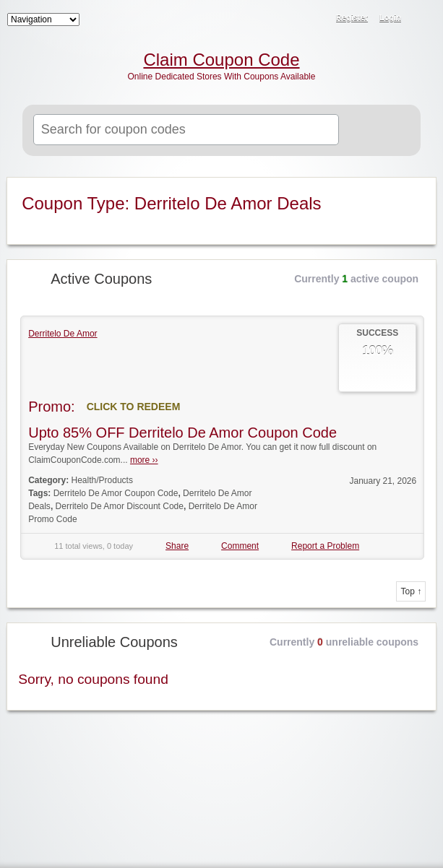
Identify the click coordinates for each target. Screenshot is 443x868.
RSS (423, 19)
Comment (240, 546)
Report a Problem (325, 546)
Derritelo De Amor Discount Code (120, 506)
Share (177, 546)
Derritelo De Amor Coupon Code (116, 493)
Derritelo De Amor (63, 334)
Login (390, 17)
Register (352, 17)
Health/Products (102, 480)
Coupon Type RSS (416, 189)
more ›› (144, 460)
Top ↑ (411, 591)
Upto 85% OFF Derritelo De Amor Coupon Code (182, 433)
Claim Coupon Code (221, 60)
